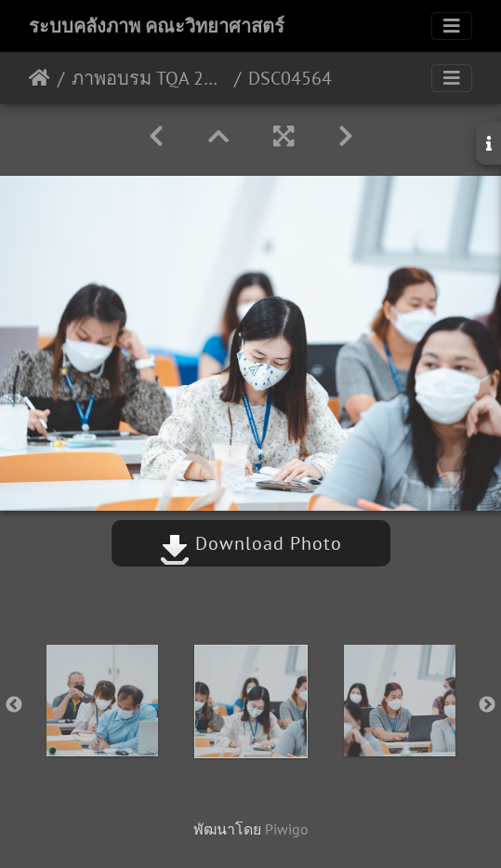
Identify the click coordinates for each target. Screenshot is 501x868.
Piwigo (287, 829)
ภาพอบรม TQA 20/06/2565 (149, 78)
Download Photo (251, 543)
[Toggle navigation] (452, 26)
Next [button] (487, 705)
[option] (102, 701)
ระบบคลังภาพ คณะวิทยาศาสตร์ (157, 26)
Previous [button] (14, 705)
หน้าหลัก (40, 78)
